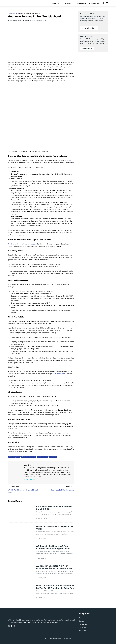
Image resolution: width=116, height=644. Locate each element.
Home (10, 13)
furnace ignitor (14, 457)
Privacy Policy (84, 624)
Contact (82, 621)
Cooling (57, 3)
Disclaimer (83, 627)
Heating (70, 3)
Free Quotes (94, 3)
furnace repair (43, 457)
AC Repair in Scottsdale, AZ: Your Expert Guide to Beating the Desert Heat (53, 549)
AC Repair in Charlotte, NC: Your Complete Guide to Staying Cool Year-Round (55, 568)
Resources (81, 3)
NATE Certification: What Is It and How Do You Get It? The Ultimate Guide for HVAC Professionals (55, 588)
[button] (103, 3)
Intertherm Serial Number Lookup (63, 490)
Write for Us (83, 631)
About (81, 618)
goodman (53, 457)
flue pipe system (60, 374)
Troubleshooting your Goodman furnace (22, 244)
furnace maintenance (29, 457)
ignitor (70, 160)
